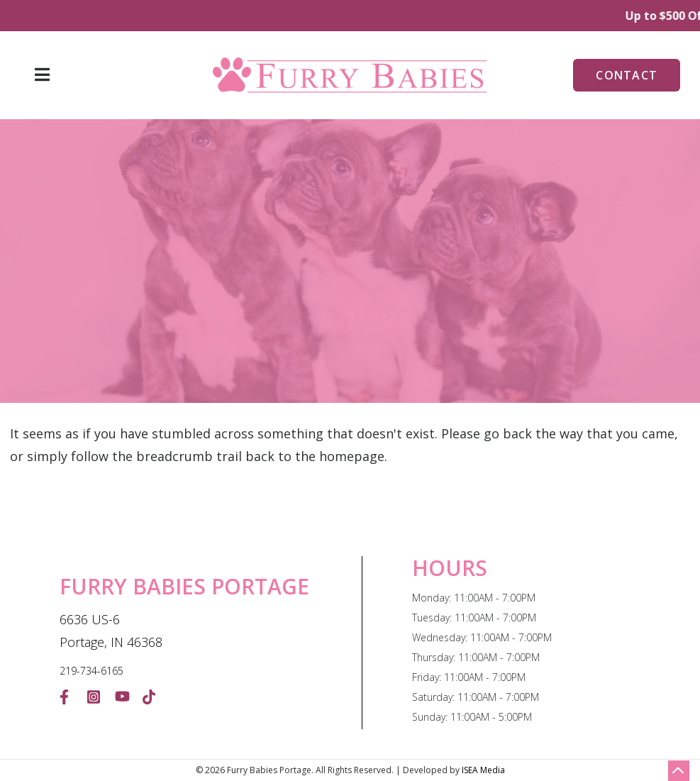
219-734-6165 (91, 671)
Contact (627, 75)
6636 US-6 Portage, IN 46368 (111, 631)
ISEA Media (483, 770)
